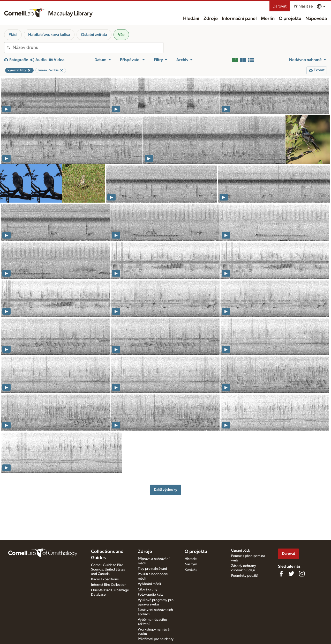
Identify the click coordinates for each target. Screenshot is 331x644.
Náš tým (191, 564)
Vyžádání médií (149, 584)
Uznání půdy (241, 551)
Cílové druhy (148, 589)
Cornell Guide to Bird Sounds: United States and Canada (108, 569)
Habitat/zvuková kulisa (49, 35)
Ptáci (13, 35)
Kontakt (191, 570)
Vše (121, 35)
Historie (191, 559)
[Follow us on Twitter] (291, 574)
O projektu (290, 19)
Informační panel (239, 19)
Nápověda (316, 19)
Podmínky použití (244, 576)
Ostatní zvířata (94, 35)
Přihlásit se (303, 6)
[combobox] (88, 48)
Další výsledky (165, 490)
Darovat (280, 6)
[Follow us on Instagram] (302, 574)
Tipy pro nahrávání (152, 569)
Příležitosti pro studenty (156, 639)
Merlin (268, 19)
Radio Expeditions (105, 579)
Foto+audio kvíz (150, 595)
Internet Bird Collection (109, 585)
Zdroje (211, 19)
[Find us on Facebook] (281, 574)
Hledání (191, 19)
